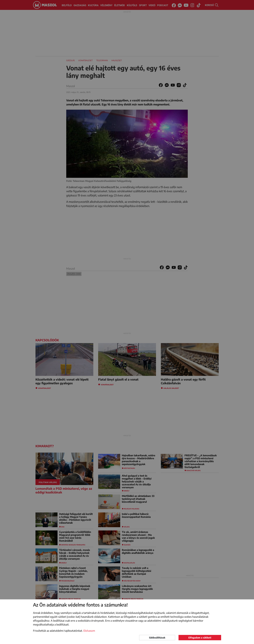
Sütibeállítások (157, 638)
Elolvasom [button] (89, 631)
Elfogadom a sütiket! (200, 638)
